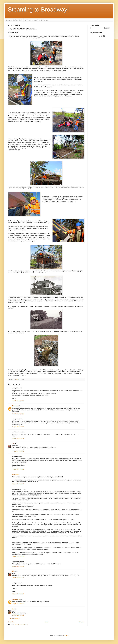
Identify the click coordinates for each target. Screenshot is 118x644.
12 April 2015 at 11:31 (18, 469)
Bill (13, 572)
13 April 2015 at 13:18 (18, 484)
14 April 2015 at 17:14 (18, 578)
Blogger (66, 635)
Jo (13, 444)
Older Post (81, 622)
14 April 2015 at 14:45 (18, 566)
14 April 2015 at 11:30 (18, 556)
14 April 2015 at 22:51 (18, 594)
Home (47, 622)
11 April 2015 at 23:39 (18, 427)
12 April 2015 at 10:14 (18, 451)
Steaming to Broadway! (38, 9)
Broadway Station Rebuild (14, 20)
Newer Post (11, 622)
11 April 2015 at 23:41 (18, 438)
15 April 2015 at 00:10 (18, 604)
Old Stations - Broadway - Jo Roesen (36, 20)
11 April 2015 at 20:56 (18, 401)
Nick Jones (15, 475)
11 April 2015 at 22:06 (18, 414)
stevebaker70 (16, 599)
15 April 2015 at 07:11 (18, 615)
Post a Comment (15, 619)
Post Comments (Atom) (21, 625)
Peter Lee (15, 406)
